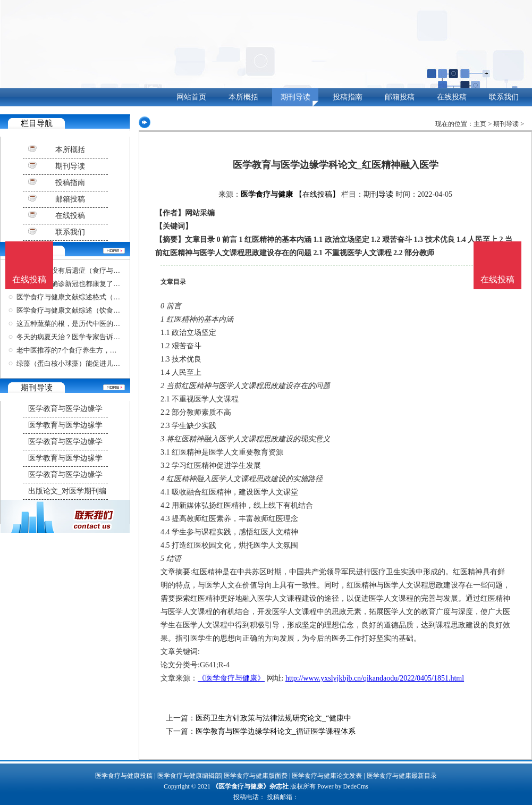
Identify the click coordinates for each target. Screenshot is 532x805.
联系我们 (504, 97)
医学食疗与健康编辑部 (189, 776)
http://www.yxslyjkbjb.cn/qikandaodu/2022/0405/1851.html (375, 678)
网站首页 (191, 97)
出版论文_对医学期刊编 (67, 491)
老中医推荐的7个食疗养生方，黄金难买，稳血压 (91, 350)
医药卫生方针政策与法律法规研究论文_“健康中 (273, 718)
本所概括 (243, 97)
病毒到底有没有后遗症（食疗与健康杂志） (82, 270)
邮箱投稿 (400, 97)
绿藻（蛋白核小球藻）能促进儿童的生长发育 (86, 363)
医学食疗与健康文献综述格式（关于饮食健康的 (89, 297)
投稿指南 (348, 97)
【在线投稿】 (317, 194)
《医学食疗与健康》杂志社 (250, 786)
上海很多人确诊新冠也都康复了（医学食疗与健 (89, 284)
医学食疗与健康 (267, 194)
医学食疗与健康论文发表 (327, 776)
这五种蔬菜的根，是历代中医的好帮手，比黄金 (89, 324)
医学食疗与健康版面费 (256, 776)
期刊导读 (295, 97)
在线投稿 (452, 97)
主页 (480, 124)
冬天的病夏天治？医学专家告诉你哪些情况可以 (89, 337)
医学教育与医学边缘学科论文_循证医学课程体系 (276, 731)
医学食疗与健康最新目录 (402, 776)
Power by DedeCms (343, 786)
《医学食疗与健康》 (231, 678)
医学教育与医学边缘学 (65, 409)
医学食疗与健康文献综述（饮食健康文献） (82, 310)
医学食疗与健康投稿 (124, 776)
